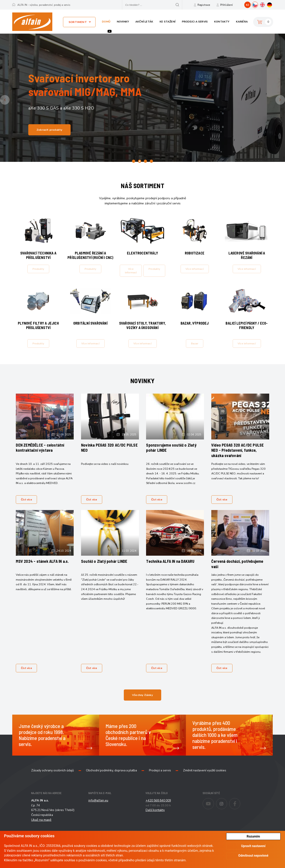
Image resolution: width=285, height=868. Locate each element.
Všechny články (142, 707)
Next (284, 100)
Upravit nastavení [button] (253, 846)
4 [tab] (151, 161)
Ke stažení (168, 22)
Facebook (240, 813)
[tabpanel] (142, 98)
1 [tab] (134, 161)
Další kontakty (155, 822)
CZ (258, 4)
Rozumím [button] (253, 836)
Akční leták (144, 22)
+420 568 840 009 (158, 813)
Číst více (28, 507)
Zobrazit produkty (49, 130)
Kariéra (242, 22)
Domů (106, 22)
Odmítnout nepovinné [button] (253, 856)
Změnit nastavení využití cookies (205, 783)
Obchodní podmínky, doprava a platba (111, 783)
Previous (9, 100)
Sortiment (78, 22)
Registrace (204, 5)
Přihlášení (226, 5)
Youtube (110, 31)
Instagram (227, 813)
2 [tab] (140, 161)
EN (265, 4)
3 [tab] (145, 161)
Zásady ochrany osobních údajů (53, 783)
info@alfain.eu (98, 813)
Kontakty (222, 22)
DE (273, 4)
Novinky (123, 22)
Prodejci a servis (195, 22)
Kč (248, 5)
